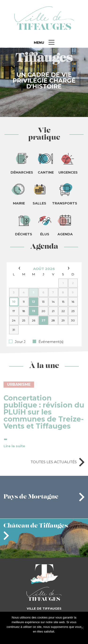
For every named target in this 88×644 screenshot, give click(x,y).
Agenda (44, 247)
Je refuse (52, 638)
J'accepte (37, 638)
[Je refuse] (82, 628)
